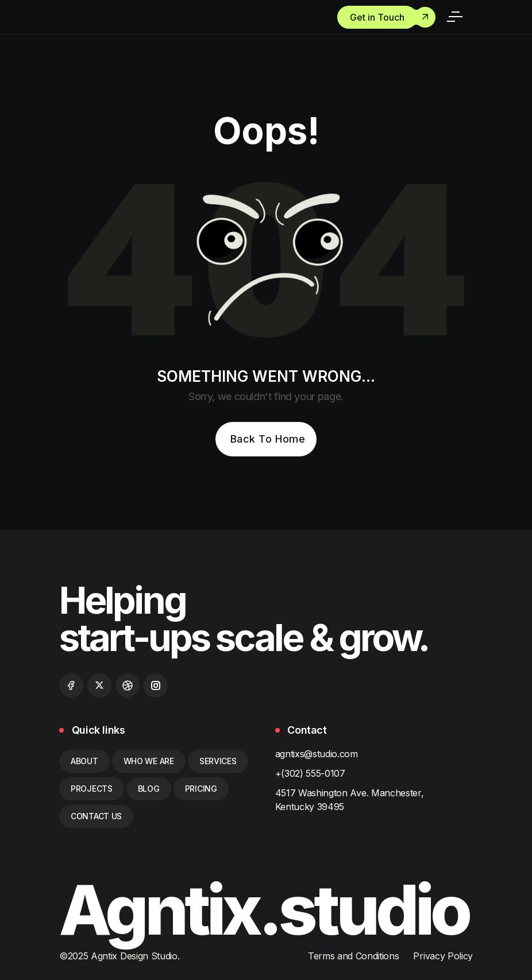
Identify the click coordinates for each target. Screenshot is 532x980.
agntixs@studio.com (317, 754)
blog (149, 789)
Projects (92, 789)
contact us (96, 816)
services (218, 761)
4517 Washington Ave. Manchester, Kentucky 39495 (350, 800)
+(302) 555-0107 (310, 773)
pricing (201, 789)
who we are (149, 761)
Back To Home (268, 439)
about (84, 761)
